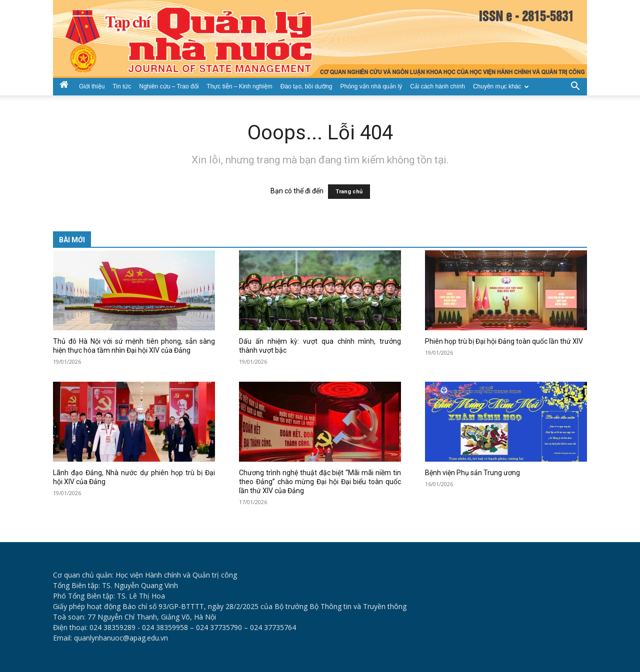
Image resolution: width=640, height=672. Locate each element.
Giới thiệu (92, 86)
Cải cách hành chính (437, 86)
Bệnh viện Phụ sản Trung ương (472, 473)
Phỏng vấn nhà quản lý (371, 86)
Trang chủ (349, 192)
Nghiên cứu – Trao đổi (169, 86)
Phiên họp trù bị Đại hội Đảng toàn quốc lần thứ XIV (504, 341)
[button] (575, 85)
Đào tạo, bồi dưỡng (306, 86)
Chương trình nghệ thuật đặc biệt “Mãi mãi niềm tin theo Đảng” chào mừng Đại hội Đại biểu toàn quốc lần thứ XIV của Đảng (320, 482)
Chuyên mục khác (501, 86)
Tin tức (122, 86)
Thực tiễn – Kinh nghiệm (239, 86)
